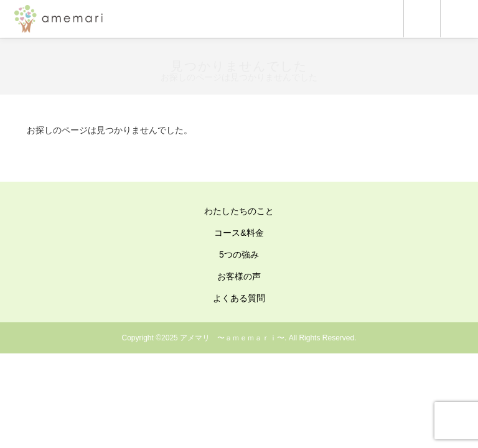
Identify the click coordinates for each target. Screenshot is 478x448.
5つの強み (239, 254)
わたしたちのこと (239, 211)
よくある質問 (239, 298)
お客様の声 (239, 276)
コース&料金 (239, 233)
